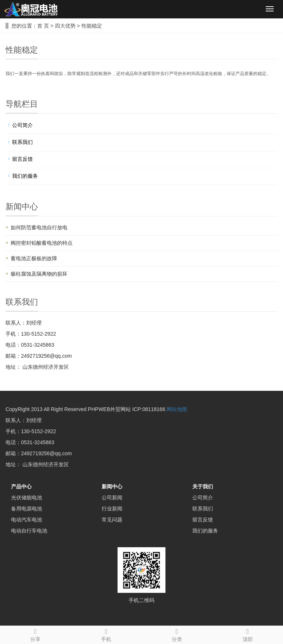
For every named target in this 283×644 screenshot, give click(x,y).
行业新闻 (112, 509)
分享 (35, 634)
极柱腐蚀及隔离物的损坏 (39, 274)
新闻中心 (112, 486)
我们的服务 (25, 176)
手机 (106, 634)
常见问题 (112, 520)
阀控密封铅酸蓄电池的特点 (42, 243)
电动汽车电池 (27, 520)
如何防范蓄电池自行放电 (39, 227)
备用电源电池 (27, 509)
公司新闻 (112, 498)
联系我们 (22, 142)
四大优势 (65, 26)
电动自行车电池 (29, 531)
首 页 (43, 26)
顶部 (248, 634)
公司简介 (22, 125)
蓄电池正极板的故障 (34, 258)
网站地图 (177, 409)
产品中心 (21, 486)
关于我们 (203, 486)
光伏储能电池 (27, 498)
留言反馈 (22, 159)
